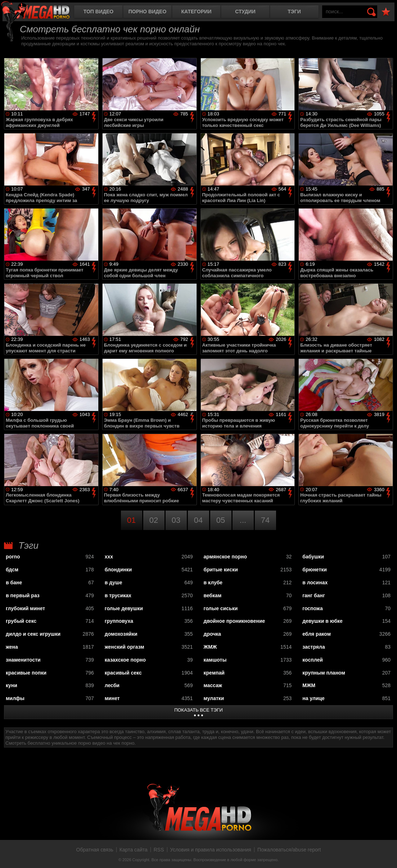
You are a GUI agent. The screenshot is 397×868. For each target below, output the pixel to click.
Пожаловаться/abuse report (289, 850)
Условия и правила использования (211, 850)
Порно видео (148, 12)
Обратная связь (95, 850)
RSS (159, 850)
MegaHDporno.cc (41, 12)
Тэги (294, 12)
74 (265, 520)
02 (154, 520)
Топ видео (98, 12)
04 (198, 520)
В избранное (386, 12)
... (243, 520)
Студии (245, 12)
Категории (197, 12)
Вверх (386, 855)
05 (221, 520)
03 (176, 520)
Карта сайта (134, 850)
